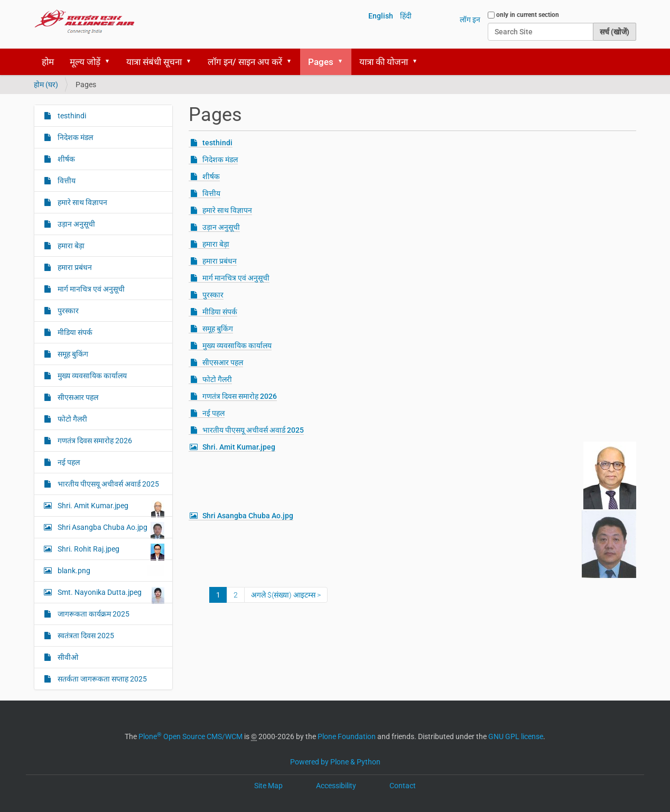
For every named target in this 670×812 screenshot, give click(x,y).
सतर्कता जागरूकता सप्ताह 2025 (101, 679)
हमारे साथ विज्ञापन (227, 210)
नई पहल (213, 413)
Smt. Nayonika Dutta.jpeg (110, 595)
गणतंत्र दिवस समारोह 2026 (240, 396)
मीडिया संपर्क (220, 312)
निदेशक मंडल (220, 160)
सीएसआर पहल (223, 362)
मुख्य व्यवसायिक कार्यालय (237, 346)
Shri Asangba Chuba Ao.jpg (248, 516)
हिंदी (406, 16)
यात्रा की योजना (384, 62)
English (381, 16)
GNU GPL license (516, 736)
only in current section (528, 15)
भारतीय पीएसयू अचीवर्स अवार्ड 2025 (253, 430)
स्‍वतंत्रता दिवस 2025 (85, 636)
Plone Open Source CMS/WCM (190, 736)
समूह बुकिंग (218, 329)
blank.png (110, 571)
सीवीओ (67, 657)
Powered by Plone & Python (335, 762)
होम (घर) (46, 85)
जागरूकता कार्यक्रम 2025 (93, 614)
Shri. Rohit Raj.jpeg (110, 552)
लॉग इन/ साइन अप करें (245, 62)
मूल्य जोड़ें (85, 62)
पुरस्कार (213, 295)
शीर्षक (211, 176)
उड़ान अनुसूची (221, 227)
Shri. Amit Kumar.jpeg (239, 447)
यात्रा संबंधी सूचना (154, 62)
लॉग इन (470, 20)
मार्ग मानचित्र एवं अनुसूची (236, 278)
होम (48, 62)
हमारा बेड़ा (216, 244)
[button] (111, 62)
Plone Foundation (347, 736)
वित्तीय (211, 193)
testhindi (217, 143)
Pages (321, 62)
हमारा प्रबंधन (220, 261)
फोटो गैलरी (217, 379)
